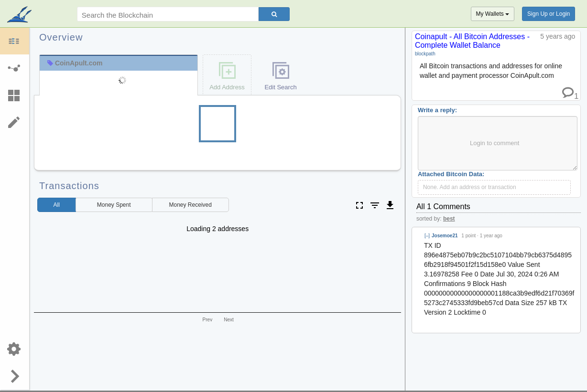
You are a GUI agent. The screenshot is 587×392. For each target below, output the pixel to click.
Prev (208, 320)
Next (229, 320)
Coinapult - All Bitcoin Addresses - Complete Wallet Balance (472, 41)
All (57, 205)
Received (190, 205)
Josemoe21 (445, 236)
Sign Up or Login (549, 14)
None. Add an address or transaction (470, 187)
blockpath (425, 54)
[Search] (274, 14)
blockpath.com (20, 15)
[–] (427, 236)
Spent (114, 205)
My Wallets (493, 14)
